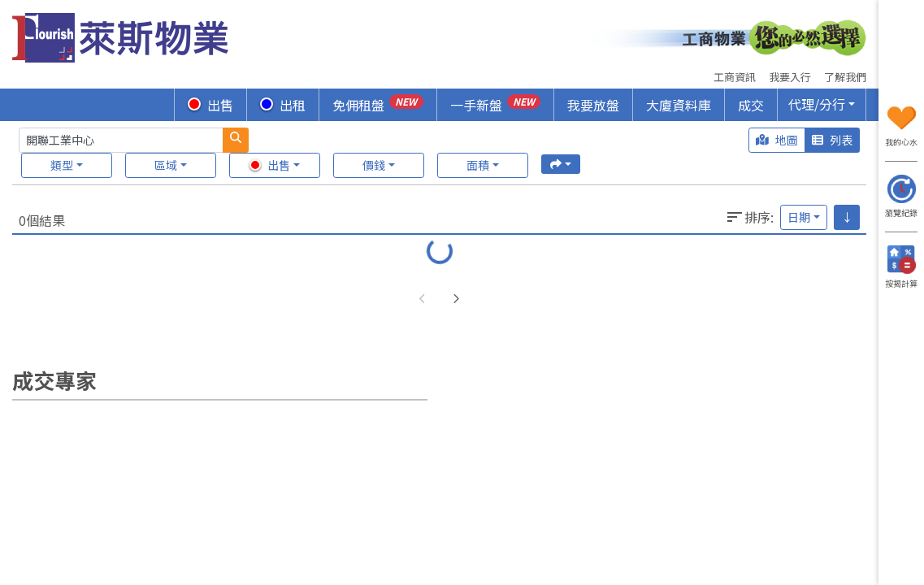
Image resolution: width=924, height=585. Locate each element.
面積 (478, 165)
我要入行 (790, 77)
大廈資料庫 (679, 105)
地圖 (777, 140)
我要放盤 (593, 105)
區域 (166, 165)
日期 (799, 217)
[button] (456, 299)
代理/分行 (817, 104)
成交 (751, 105)
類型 (62, 165)
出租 (283, 105)
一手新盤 (495, 104)
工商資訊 (735, 77)
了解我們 (845, 77)
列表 (832, 140)
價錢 (374, 165)
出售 (210, 105)
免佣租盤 (377, 104)
